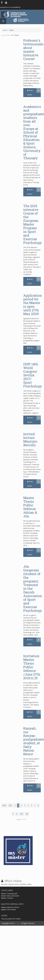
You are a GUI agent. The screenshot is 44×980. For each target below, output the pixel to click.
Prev (10, 805)
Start (4, 805)
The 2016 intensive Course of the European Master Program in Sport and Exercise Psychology (33, 224)
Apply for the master (9, 913)
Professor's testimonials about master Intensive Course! (33, 50)
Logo (22, 25)
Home (5, 30)
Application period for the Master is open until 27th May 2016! (33, 305)
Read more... (30, 93)
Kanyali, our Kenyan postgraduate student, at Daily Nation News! (34, 741)
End (27, 814)
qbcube (17, 923)
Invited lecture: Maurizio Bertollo (30, 439)
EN (12, 35)
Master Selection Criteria (10, 910)
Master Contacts (7, 902)
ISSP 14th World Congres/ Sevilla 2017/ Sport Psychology (33, 375)
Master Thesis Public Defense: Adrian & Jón (30, 507)
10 (17, 814)
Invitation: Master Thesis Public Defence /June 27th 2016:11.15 (32, 667)
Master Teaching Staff (9, 897)
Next (22, 814)
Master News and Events (10, 900)
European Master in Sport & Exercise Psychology (21, 15)
